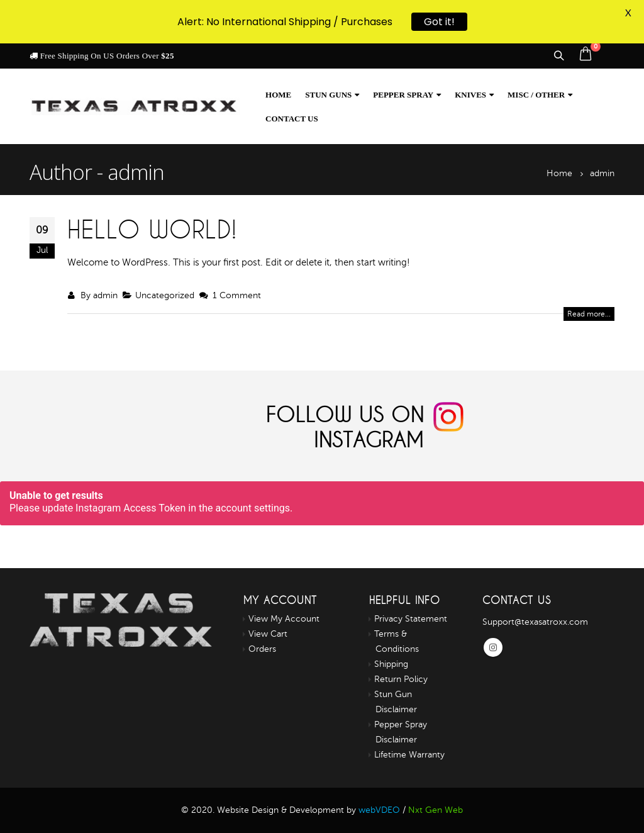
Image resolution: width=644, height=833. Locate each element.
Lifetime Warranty (409, 755)
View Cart (268, 634)
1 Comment (237, 295)
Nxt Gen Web (436, 810)
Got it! (439, 19)
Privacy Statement (411, 619)
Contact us (292, 119)
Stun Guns (328, 95)
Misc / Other (536, 95)
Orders (262, 649)
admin (105, 295)
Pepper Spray (403, 95)
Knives (470, 95)
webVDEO (379, 810)
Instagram (493, 647)
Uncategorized (165, 295)
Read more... (589, 314)
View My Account (284, 619)
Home (278, 95)
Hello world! (152, 229)
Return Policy (401, 679)
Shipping (391, 664)
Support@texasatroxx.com (535, 622)
